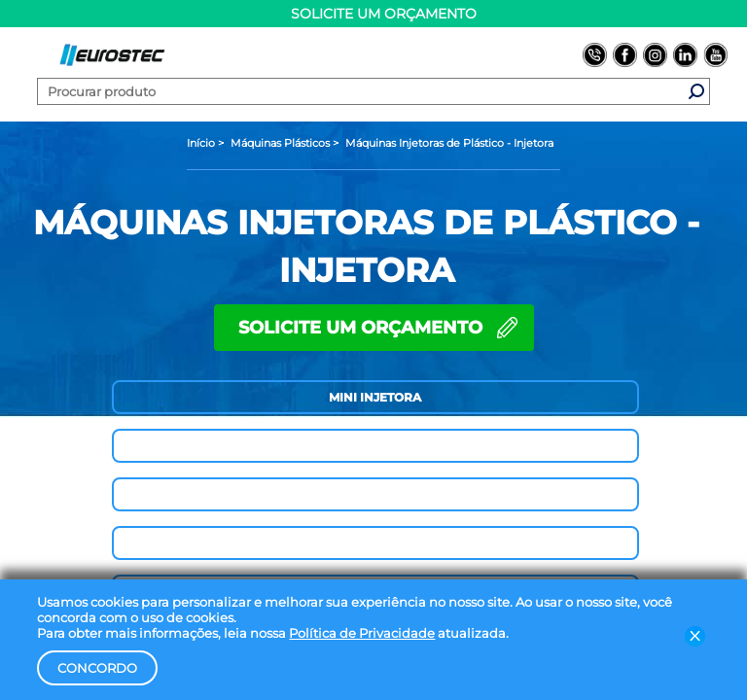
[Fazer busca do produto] (696, 91)
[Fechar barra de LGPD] (695, 636)
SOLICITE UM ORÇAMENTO (360, 328)
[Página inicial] (202, 143)
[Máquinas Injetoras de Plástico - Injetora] (449, 143)
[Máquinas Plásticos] (282, 143)
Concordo (97, 668)
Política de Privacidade (362, 633)
